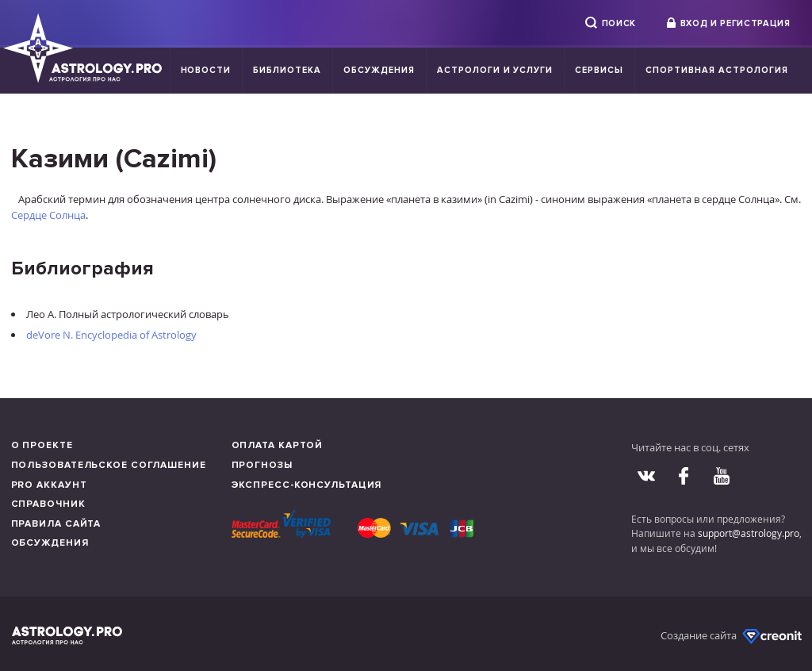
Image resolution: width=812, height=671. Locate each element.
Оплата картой (278, 445)
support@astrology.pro (749, 533)
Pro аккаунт (49, 485)
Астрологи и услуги (495, 70)
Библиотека (287, 70)
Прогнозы (262, 465)
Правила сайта (56, 524)
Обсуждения (379, 70)
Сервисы (599, 70)
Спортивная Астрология (716, 70)
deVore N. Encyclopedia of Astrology (111, 335)
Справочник (48, 504)
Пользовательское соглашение (109, 465)
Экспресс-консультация (307, 485)
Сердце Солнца (48, 215)
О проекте (42, 445)
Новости (206, 70)
